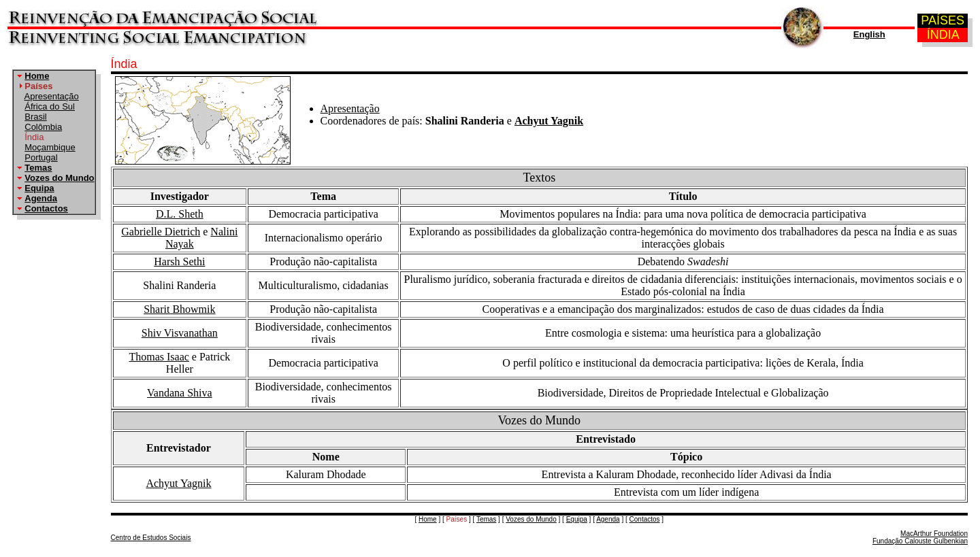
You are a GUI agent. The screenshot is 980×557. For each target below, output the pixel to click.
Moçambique (50, 147)
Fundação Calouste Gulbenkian (920, 541)
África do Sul (50, 106)
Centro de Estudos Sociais (151, 538)
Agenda (41, 198)
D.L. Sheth (180, 214)
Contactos (46, 208)
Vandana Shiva (180, 393)
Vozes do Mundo (59, 178)
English (869, 34)
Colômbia (43, 127)
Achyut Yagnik (549, 121)
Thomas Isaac (159, 357)
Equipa (39, 188)
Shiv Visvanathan (180, 333)
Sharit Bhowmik (179, 309)
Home (37, 76)
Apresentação (52, 96)
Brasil (36, 117)
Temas (38, 168)
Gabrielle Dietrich (161, 232)
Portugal (41, 157)
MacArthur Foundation (934, 534)
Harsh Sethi (179, 261)
